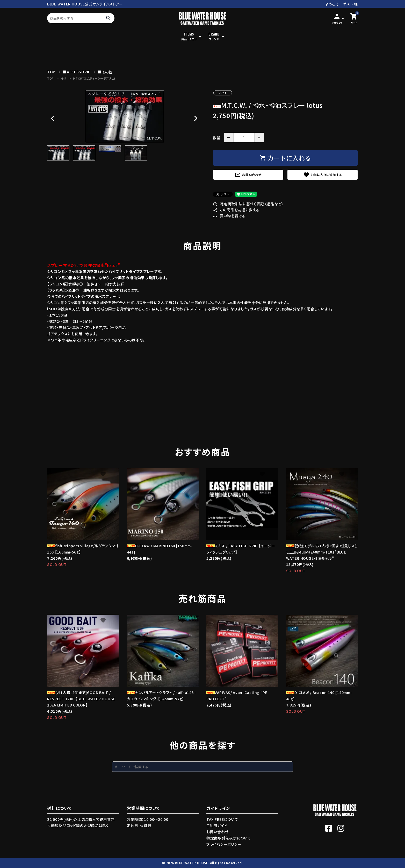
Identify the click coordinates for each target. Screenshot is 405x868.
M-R (63, 78)
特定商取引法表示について (229, 838)
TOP (50, 78)
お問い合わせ (248, 175)
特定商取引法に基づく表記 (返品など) (248, 204)
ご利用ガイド (217, 825)
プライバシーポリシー (224, 844)
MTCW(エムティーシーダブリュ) (94, 78)
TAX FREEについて (222, 819)
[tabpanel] (125, 116)
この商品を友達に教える (236, 210)
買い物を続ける (229, 216)
